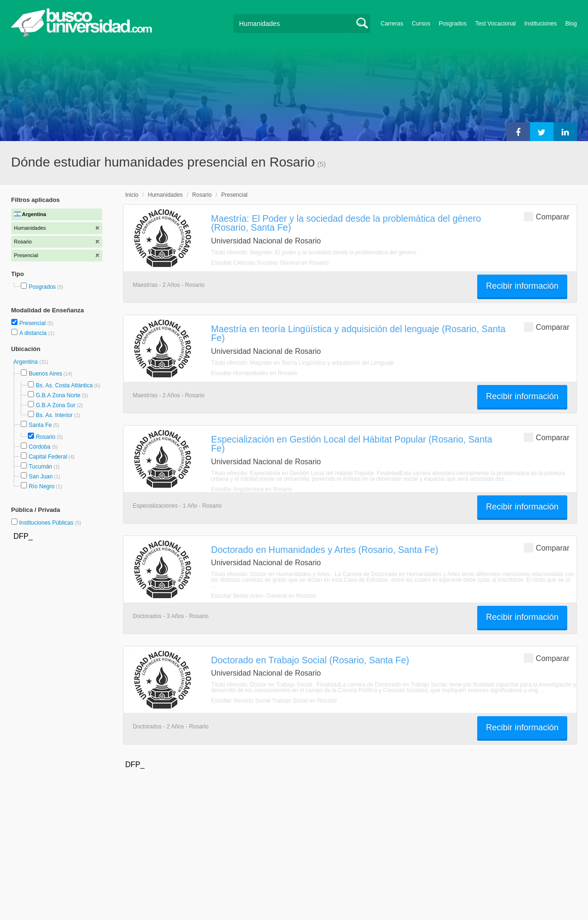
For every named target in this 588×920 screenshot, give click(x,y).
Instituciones (541, 24)
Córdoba (40, 447)
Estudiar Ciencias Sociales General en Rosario (270, 263)
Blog (571, 24)
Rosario (46, 437)
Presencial (33, 323)
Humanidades (166, 195)
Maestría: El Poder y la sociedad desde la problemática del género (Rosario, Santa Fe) (346, 223)
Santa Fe (40, 425)
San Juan (41, 477)
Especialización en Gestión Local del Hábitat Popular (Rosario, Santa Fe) (352, 444)
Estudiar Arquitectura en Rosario (252, 489)
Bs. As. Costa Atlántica (64, 385)
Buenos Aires (46, 374)
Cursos (421, 24)
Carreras (392, 24)
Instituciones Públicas (50, 523)
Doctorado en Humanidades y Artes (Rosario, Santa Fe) (325, 550)
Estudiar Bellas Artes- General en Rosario (264, 596)
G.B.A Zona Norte (58, 395)
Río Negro (42, 486)
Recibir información (522, 286)
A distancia (34, 333)
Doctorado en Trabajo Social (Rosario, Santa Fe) (310, 660)
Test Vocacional (496, 24)
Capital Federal (48, 457)
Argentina (27, 362)
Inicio (132, 195)
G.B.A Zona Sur (56, 405)
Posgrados (452, 24)
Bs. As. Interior (54, 415)
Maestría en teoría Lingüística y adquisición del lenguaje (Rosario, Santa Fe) (359, 333)
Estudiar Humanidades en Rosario (254, 373)
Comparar (547, 216)
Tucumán (41, 467)
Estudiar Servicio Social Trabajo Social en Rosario (274, 701)
